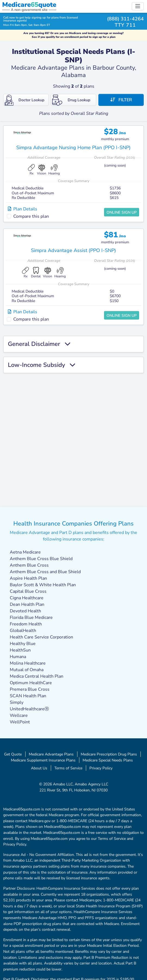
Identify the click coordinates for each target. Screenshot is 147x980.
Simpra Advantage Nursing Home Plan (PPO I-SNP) (73, 148)
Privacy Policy (101, 768)
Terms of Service (68, 768)
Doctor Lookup (24, 100)
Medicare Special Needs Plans (108, 760)
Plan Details (23, 209)
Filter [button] (121, 100)
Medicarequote (29, 5)
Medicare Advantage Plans (51, 754)
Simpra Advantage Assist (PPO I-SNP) (73, 250)
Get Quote (13, 754)
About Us (39, 768)
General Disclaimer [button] (39, 344)
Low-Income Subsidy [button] (41, 365)
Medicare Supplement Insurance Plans (43, 760)
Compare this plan (31, 216)
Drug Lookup (71, 100)
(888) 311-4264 (125, 19)
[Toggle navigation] (138, 6)
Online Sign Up (122, 212)
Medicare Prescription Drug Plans (109, 754)
